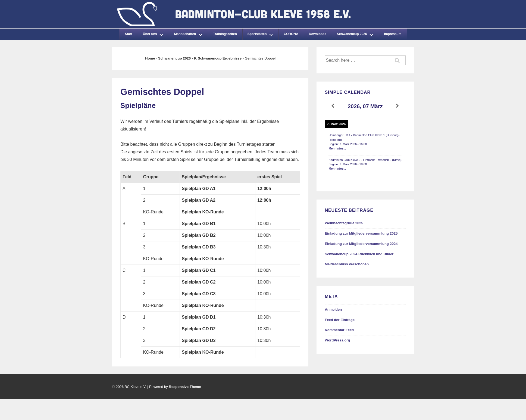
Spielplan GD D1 (199, 317)
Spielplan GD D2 (199, 329)
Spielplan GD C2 (199, 282)
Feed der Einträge (340, 320)
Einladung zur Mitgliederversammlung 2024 (361, 244)
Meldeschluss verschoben (347, 264)
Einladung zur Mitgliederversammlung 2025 (361, 233)
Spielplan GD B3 (199, 247)
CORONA (291, 34)
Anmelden (333, 309)
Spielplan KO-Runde (203, 212)
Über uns (155, 33)
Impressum (393, 34)
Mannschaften (190, 33)
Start (128, 34)
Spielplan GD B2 (199, 235)
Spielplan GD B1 (199, 224)
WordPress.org (337, 340)
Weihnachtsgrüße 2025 (344, 223)
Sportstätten (262, 33)
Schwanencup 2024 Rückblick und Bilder (359, 254)
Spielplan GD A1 (199, 189)
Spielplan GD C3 (199, 294)
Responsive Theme (185, 387)
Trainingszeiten (225, 34)
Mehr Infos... (337, 148)
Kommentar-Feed (339, 330)
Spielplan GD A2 (199, 200)
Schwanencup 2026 (356, 33)
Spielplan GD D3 (199, 340)
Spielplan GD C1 (199, 270)
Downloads (318, 34)
